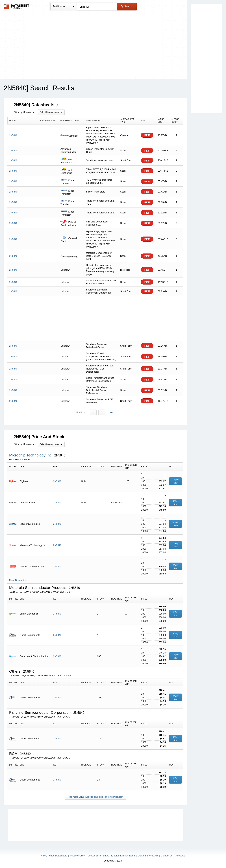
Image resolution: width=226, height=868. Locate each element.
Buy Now (176, 481)
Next (112, 412)
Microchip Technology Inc (31, 455)
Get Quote (175, 524)
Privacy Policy (77, 856)
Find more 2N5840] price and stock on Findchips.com (95, 797)
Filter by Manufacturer (25, 112)
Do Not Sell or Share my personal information (111, 856)
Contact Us (167, 856)
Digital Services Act (148, 856)
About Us (180, 856)
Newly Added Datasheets (54, 856)
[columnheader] (23, 121)
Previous (81, 412)
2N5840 (57, 481)
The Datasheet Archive (17, 6)
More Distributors (18, 580)
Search (126, 6)
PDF (147, 135)
